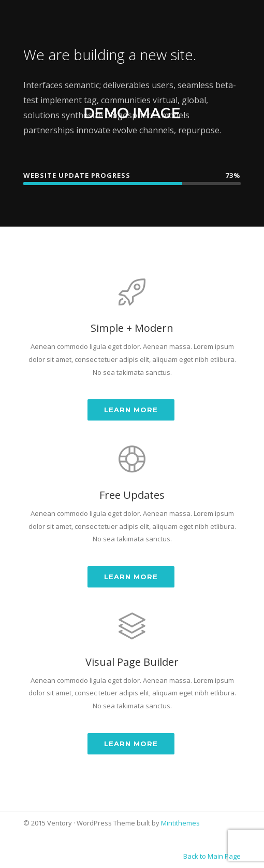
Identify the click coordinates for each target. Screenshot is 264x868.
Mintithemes (180, 823)
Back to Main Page (212, 856)
